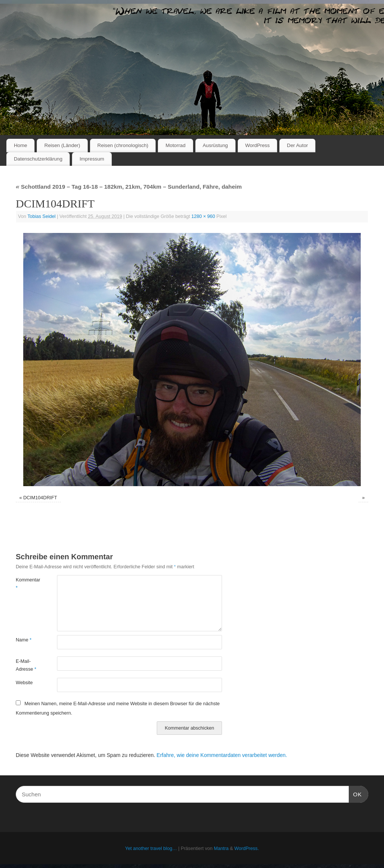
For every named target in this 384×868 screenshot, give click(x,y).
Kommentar (26, 584)
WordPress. (247, 848)
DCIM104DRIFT (40, 498)
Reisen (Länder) (62, 145)
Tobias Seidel (41, 216)
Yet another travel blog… (151, 848)
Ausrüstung (215, 145)
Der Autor (297, 145)
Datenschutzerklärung (38, 159)
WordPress (258, 145)
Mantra (221, 848)
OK (355, 793)
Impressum (92, 159)
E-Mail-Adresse (26, 665)
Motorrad (175, 145)
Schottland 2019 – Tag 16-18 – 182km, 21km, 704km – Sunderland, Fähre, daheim (129, 187)
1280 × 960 (203, 216)
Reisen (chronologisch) (123, 145)
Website (24, 683)
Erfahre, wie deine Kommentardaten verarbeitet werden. (222, 755)
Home (20, 145)
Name (24, 640)
